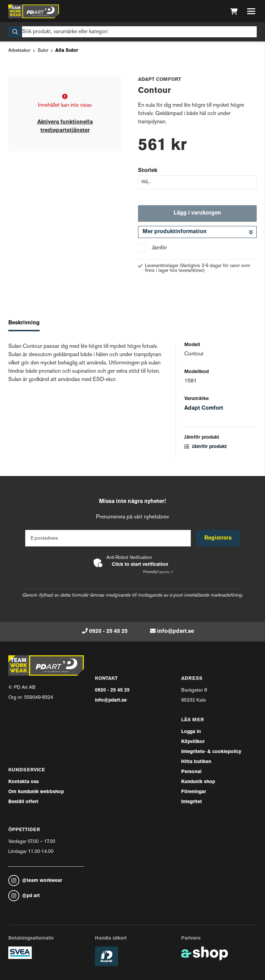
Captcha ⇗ (158, 572)
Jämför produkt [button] (205, 447)
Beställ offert (23, 802)
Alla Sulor (67, 51)
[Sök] (132, 32)
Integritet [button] (192, 802)
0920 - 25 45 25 (108, 631)
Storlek (148, 171)
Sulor (43, 51)
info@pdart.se (175, 631)
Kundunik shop (198, 782)
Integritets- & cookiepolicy (211, 752)
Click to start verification (140, 565)
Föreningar (194, 792)
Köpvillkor (193, 742)
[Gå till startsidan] (34, 11)
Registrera (218, 538)
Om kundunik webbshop (36, 792)
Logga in (191, 732)
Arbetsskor (19, 51)
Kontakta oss (23, 782)
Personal (191, 772)
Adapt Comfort (204, 408)
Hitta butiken (196, 762)
